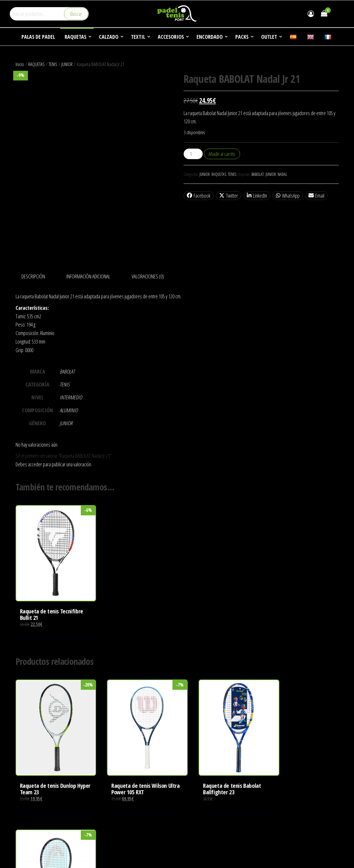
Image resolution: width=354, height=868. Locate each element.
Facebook (199, 196)
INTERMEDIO (71, 397)
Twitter (229, 196)
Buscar (76, 14)
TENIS (53, 64)
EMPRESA (190, 837)
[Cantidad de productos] (193, 154)
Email (316, 196)
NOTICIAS (190, 859)
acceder (35, 464)
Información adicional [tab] (88, 276)
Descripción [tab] (33, 276)
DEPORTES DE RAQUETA (202, 848)
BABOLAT (258, 174)
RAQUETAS (36, 64)
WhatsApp (288, 196)
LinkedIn (257, 196)
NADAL (282, 174)
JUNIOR (67, 64)
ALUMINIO (69, 410)
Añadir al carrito (222, 154)
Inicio (20, 64)
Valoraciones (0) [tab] (148, 276)
